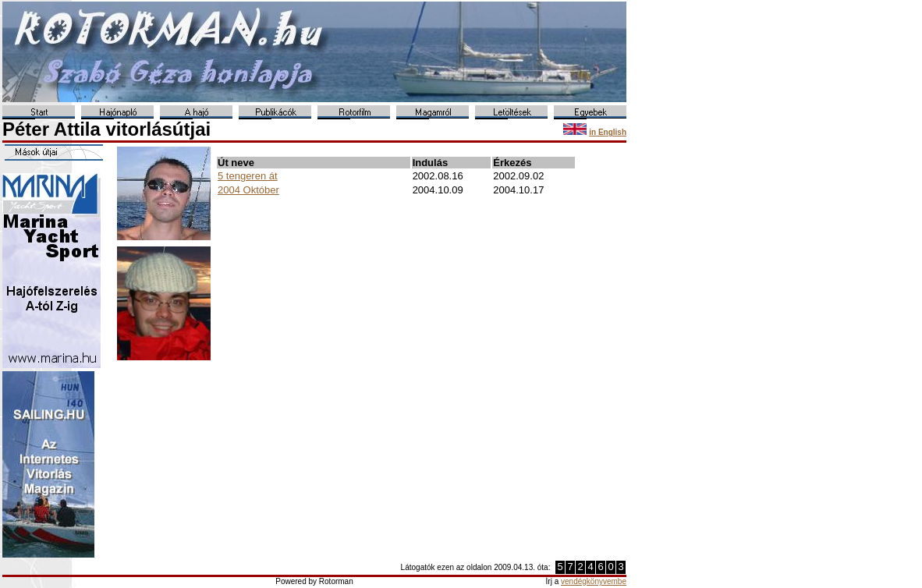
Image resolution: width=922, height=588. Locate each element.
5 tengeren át (248, 176)
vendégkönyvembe (594, 581)
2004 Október (248, 190)
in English (608, 132)
